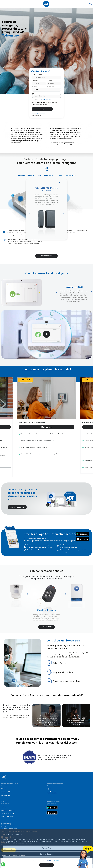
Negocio (49, 789)
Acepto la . (43, 100)
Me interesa (46, 256)
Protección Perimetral (25, 175)
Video (60, 175)
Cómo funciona (5, 795)
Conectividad (71, 175)
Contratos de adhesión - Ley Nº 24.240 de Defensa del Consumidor (44, 103)
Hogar (48, 786)
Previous (30, 214)
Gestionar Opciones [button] (47, 854)
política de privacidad (46, 100)
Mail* (33, 93)
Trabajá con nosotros (7, 817)
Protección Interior (46, 175)
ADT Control (5, 786)
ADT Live (4, 789)
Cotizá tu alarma (17, 507)
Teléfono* (50, 81)
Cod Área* (35, 81)
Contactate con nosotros (8, 810)
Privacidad (4, 827)
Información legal (6, 823)
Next (63, 214)
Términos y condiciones (38, 113)
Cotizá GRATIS (47, 865)
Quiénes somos (6, 804)
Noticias (3, 807)
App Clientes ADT (51, 804)
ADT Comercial (5, 792)
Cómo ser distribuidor (8, 813)
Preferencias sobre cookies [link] (9, 829)
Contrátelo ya (47, 627)
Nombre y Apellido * (37, 74)
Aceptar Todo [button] (47, 848)
